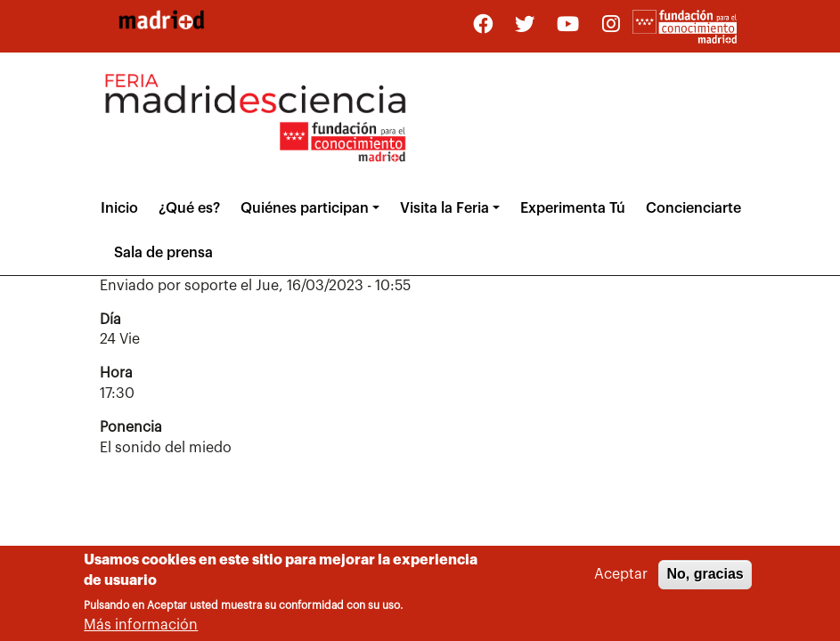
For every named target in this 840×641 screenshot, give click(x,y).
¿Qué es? (189, 208)
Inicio (119, 208)
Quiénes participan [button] (305, 208)
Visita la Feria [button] (444, 208)
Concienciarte (693, 208)
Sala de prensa (163, 253)
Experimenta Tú (573, 208)
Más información (141, 627)
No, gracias (705, 576)
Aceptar (621, 576)
